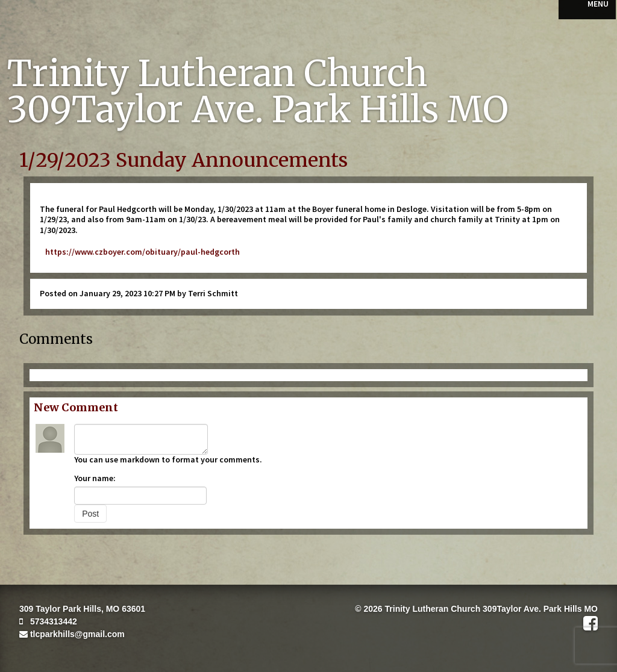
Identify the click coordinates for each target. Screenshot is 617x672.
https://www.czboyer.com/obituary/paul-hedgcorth (140, 252)
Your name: (95, 478)
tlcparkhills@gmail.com (72, 634)
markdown (140, 459)
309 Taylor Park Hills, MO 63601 (82, 609)
